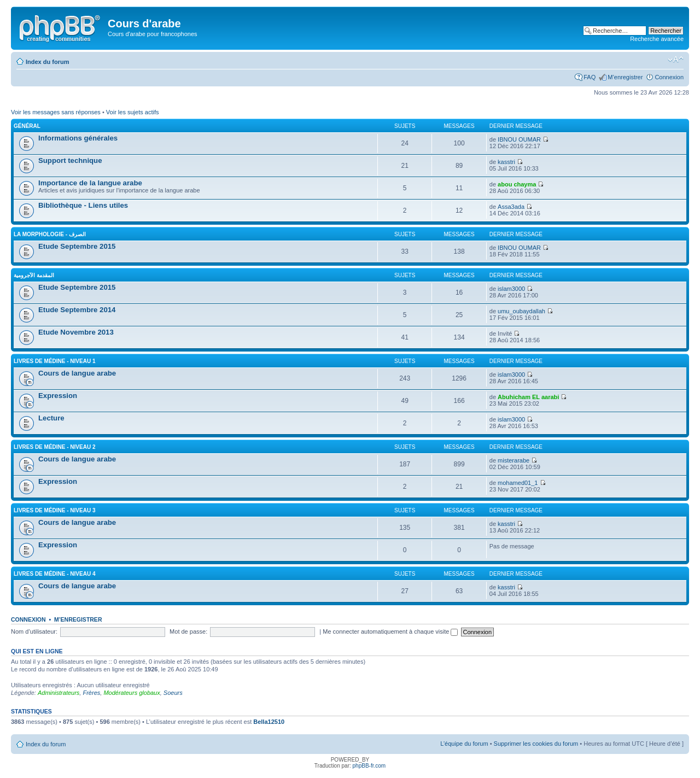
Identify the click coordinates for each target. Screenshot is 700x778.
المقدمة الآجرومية (34, 275)
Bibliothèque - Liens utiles (83, 205)
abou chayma (517, 184)
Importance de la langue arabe (90, 183)
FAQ (590, 77)
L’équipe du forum (464, 744)
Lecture (51, 418)
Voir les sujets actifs (133, 112)
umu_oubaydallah (521, 311)
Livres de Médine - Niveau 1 (54, 361)
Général (27, 126)
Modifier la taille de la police (676, 60)
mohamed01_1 (518, 483)
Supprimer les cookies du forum (536, 744)
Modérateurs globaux (132, 693)
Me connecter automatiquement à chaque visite (390, 631)
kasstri (506, 162)
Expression (58, 396)
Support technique (70, 160)
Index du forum (47, 62)
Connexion (669, 77)
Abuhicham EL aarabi (528, 397)
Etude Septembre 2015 (77, 246)
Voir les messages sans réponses (56, 112)
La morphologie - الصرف (50, 234)
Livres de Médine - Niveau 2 (54, 447)
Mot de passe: (188, 631)
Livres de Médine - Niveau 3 (54, 510)
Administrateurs (59, 693)
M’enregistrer (625, 77)
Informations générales (78, 138)
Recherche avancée (657, 39)
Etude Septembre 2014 (77, 310)
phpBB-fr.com (369, 766)
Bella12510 (269, 722)
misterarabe (514, 460)
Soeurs (173, 693)
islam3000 (511, 289)
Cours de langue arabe (77, 373)
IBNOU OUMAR (519, 139)
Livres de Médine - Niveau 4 (54, 574)
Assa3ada (511, 207)
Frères (91, 693)
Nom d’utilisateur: (34, 631)
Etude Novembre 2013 (76, 332)
